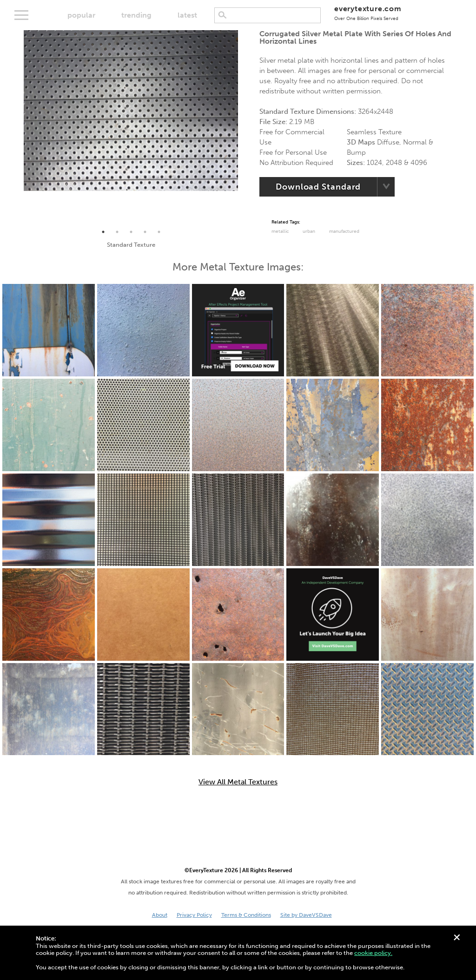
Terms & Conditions (246, 915)
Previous (17, 128)
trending (136, 15)
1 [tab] (103, 232)
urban (309, 231)
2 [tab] (117, 232)
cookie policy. (373, 953)
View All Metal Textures (238, 782)
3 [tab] (131, 232)
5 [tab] (159, 232)
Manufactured (344, 231)
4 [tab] (145, 232)
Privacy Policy (194, 915)
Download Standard (318, 187)
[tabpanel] (131, 111)
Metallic (280, 231)
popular (81, 15)
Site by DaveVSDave (306, 915)
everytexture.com (368, 13)
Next (245, 128)
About (160, 915)
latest (187, 15)
